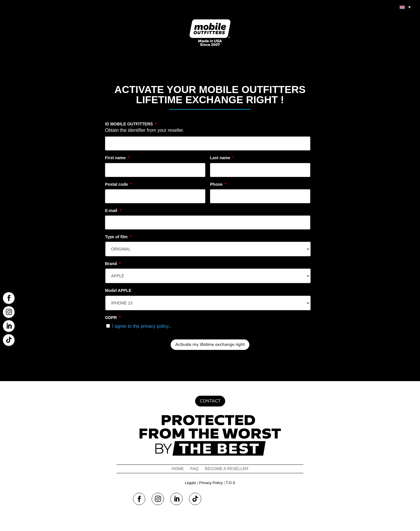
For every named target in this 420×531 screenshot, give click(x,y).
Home (178, 469)
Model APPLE (118, 290)
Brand (113, 264)
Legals (190, 483)
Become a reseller (226, 469)
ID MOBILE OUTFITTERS (131, 124)
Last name (222, 158)
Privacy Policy (211, 483)
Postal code (118, 184)
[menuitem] (405, 7)
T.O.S (231, 483)
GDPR (113, 318)
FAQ (194, 469)
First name (117, 158)
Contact (210, 401)
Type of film (118, 237)
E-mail (113, 211)
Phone (218, 184)
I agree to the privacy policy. (141, 326)
